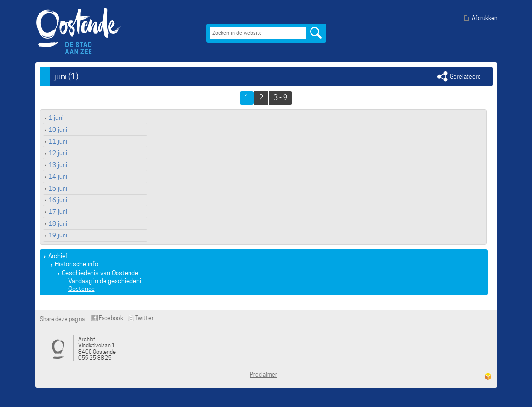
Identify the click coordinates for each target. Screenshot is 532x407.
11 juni (58, 141)
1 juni (56, 118)
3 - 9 (280, 98)
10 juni (58, 130)
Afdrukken (485, 18)
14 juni (58, 177)
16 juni (58, 200)
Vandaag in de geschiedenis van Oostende (112, 285)
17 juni (58, 212)
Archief (58, 256)
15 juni (58, 189)
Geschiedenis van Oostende (100, 273)
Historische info (77, 264)
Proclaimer (264, 374)
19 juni (58, 235)
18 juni (58, 224)
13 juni (58, 165)
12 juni (58, 153)
